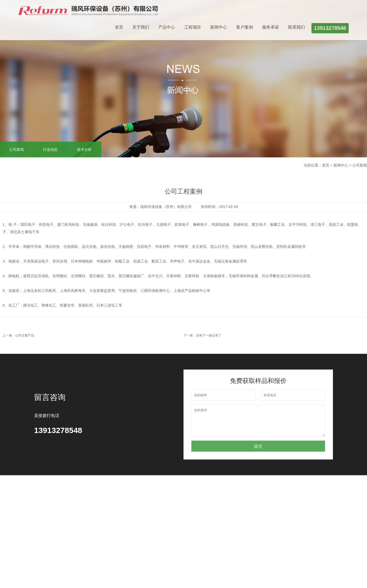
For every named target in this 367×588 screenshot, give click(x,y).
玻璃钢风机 (75, 505)
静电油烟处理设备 (79, 527)
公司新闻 (132, 505)
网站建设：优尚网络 (53, 578)
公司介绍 (44, 505)
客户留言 (161, 511)
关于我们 (141, 27)
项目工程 (103, 505)
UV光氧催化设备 (80, 537)
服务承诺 (271, 27)
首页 (119, 27)
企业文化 (44, 511)
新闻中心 (219, 27)
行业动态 (50, 149)
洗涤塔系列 (75, 511)
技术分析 (84, 149)
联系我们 (296, 27)
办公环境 (44, 524)
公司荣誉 (44, 518)
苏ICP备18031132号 (124, 570)
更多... (71, 543)
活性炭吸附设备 (79, 518)
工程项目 (193, 27)
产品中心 (167, 27)
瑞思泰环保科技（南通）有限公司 (80, 561)
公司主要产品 (25, 335)
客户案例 (245, 27)
